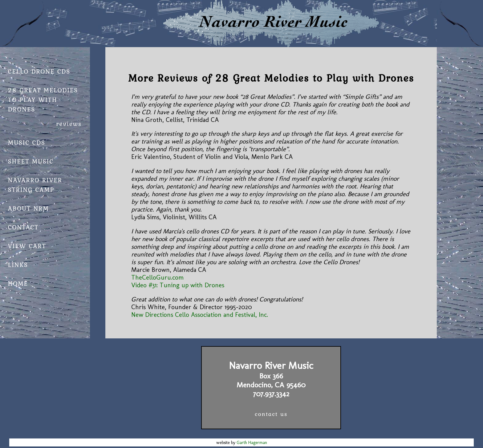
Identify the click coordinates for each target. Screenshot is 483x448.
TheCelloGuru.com (157, 277)
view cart (27, 246)
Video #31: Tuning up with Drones (178, 285)
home (18, 283)
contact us (271, 414)
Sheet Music (31, 161)
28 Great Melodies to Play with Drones (43, 100)
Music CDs (27, 142)
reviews (69, 124)
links (18, 265)
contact (23, 227)
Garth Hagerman (252, 442)
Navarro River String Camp (35, 185)
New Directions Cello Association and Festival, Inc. (200, 315)
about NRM (28, 208)
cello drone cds (39, 71)
